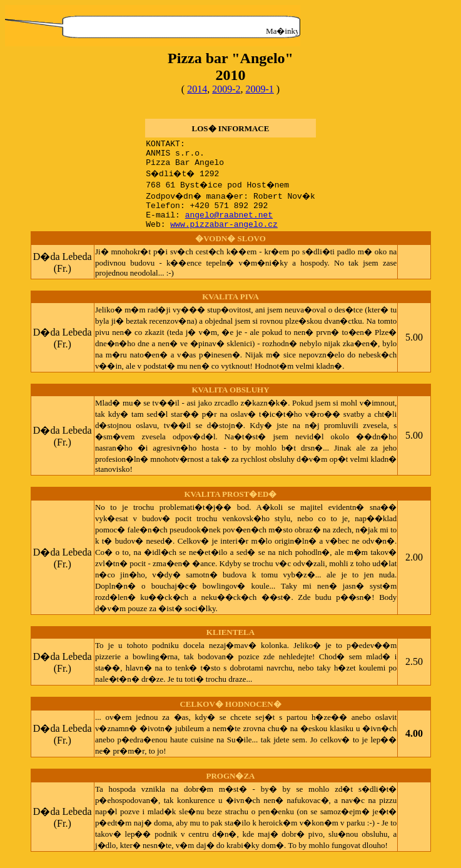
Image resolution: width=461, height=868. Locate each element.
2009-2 (226, 89)
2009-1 (260, 89)
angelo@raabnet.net (226, 224)
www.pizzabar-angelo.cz (221, 235)
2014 (197, 89)
